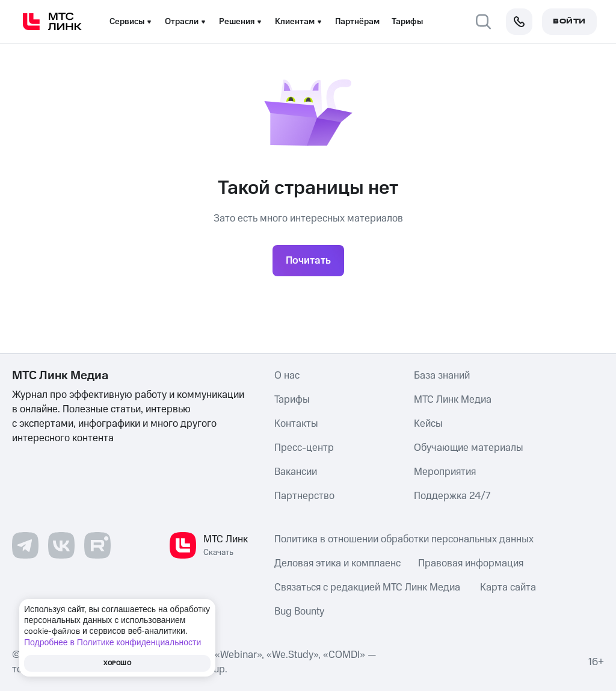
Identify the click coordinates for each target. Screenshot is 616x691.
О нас (287, 376)
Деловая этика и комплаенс (337, 563)
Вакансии (296, 472)
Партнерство (304, 496)
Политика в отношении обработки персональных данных (404, 539)
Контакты (296, 424)
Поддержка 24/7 (452, 496)
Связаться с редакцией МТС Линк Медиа (367, 587)
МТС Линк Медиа (453, 400)
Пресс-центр (304, 448)
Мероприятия (445, 472)
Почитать (308, 261)
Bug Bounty (299, 612)
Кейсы (428, 424)
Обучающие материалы (469, 448)
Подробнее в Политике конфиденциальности (112, 642)
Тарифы (407, 22)
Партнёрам (357, 22)
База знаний (442, 376)
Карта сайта (508, 587)
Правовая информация (471, 563)
